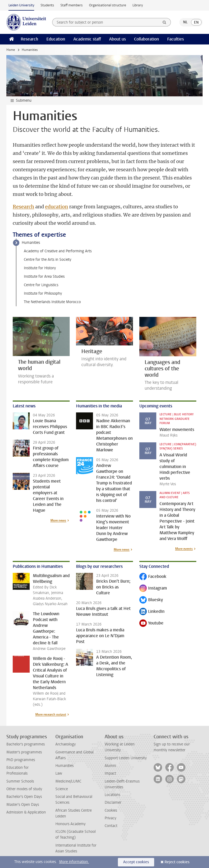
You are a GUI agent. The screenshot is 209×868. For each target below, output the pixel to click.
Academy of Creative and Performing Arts (58, 251)
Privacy (110, 818)
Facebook (153, 577)
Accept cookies (136, 862)
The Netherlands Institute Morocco (52, 302)
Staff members (72, 5)
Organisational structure (108, 5)
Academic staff (87, 39)
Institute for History (40, 268)
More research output (51, 714)
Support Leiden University (126, 758)
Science (62, 789)
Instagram (153, 589)
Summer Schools (20, 781)
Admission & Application (26, 812)
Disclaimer (113, 802)
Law (59, 773)
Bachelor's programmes (26, 744)
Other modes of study (24, 789)
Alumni (110, 766)
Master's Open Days (23, 805)
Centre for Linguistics (41, 285)
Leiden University (21, 5)
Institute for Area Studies (44, 276)
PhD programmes (21, 760)
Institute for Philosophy (43, 293)
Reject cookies (177, 862)
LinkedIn (152, 612)
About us (117, 39)
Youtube (151, 624)
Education (56, 39)
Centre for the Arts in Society (48, 260)
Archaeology (66, 744)
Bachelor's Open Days (24, 797)
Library (138, 5)
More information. (74, 862)
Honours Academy (70, 824)
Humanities (31, 243)
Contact (111, 826)
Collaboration (146, 39)
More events (184, 549)
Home (11, 50)
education (57, 207)
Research (29, 39)
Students (47, 5)
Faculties (175, 39)
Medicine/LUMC (68, 781)
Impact (110, 773)
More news (58, 520)
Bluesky (151, 600)
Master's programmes (24, 752)
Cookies (111, 810)
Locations (112, 795)
